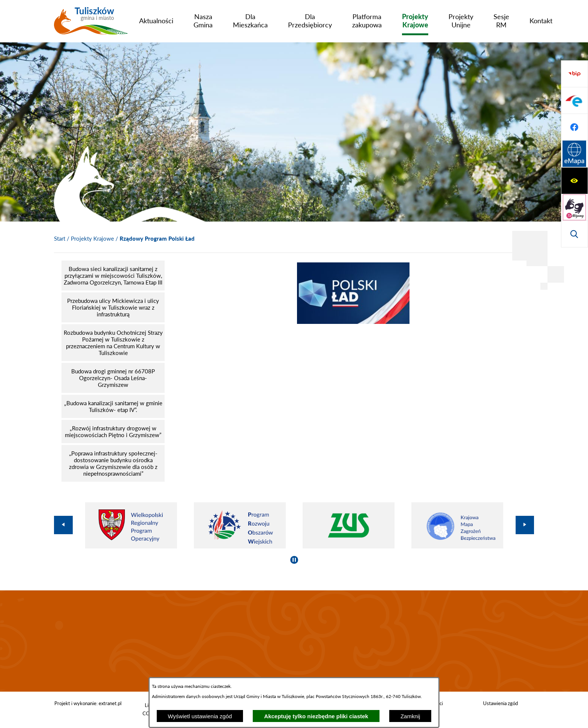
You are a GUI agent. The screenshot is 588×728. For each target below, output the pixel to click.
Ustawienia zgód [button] (500, 703)
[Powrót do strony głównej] (60, 239)
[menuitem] (156, 21)
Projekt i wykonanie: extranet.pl (88, 703)
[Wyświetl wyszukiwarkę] (574, 127)
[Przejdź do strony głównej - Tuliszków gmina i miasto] (91, 24)
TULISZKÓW (294, 641)
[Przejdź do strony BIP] (574, 154)
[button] (353, 322)
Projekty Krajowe (92, 238)
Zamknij (410, 716)
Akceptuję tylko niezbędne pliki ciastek (316, 716)
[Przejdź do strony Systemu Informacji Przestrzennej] (574, 234)
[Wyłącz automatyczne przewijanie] (294, 560)
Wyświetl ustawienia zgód (200, 716)
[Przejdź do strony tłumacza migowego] (574, 100)
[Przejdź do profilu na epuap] (574, 181)
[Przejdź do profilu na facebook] (574, 207)
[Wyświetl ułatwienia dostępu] (574, 74)
